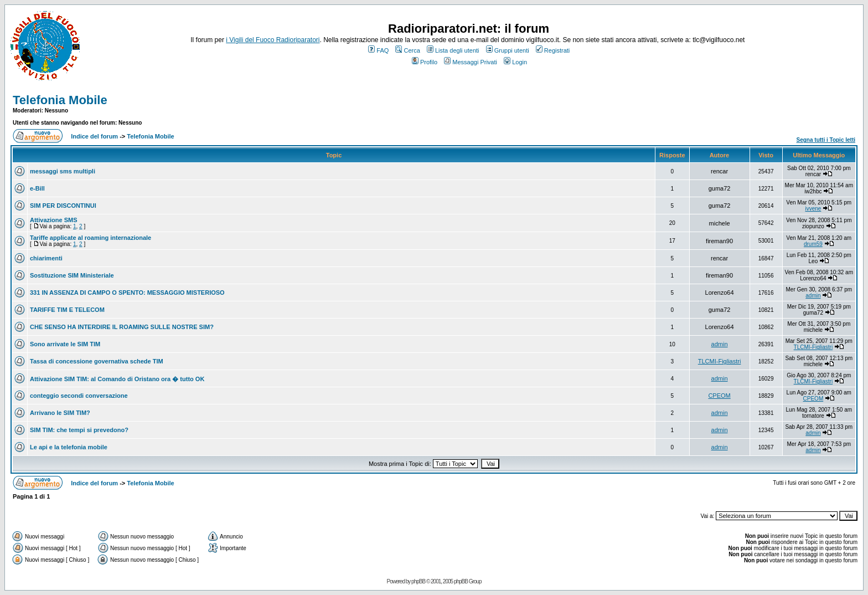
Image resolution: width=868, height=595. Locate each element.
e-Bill (37, 188)
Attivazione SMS (54, 220)
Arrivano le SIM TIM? (60, 413)
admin (813, 296)
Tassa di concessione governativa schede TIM (97, 361)
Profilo (425, 62)
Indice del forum (94, 136)
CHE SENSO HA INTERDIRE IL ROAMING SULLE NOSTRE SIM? (122, 327)
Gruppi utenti (508, 50)
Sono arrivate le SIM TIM (65, 344)
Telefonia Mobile (60, 100)
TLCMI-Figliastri (813, 347)
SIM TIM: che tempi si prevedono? (79, 430)
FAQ (378, 50)
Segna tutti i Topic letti (826, 140)
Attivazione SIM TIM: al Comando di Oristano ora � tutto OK (117, 379)
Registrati (553, 50)
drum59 (813, 244)
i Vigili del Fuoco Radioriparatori (273, 40)
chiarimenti (46, 258)
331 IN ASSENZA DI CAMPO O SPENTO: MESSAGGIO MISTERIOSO (127, 293)
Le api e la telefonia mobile (69, 447)
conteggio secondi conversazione (79, 396)
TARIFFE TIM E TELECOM (67, 310)
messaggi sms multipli (63, 171)
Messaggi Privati (471, 62)
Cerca (407, 50)
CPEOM (719, 396)
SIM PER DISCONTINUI (63, 206)
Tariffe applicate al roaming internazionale (91, 238)
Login (515, 62)
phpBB (418, 581)
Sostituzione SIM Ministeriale (72, 275)
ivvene (813, 209)
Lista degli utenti (453, 50)
